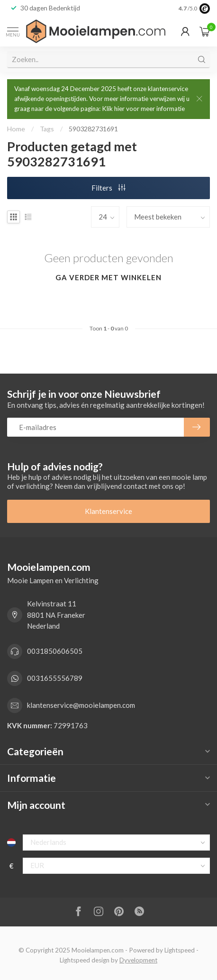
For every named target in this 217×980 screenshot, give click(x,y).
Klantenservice (108, 511)
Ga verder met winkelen (108, 277)
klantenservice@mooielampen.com (81, 705)
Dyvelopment (138, 960)
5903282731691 (93, 129)
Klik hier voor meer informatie (143, 109)
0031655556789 (55, 678)
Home (16, 129)
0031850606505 (55, 651)
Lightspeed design (85, 960)
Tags (47, 129)
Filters (108, 188)
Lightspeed (180, 950)
